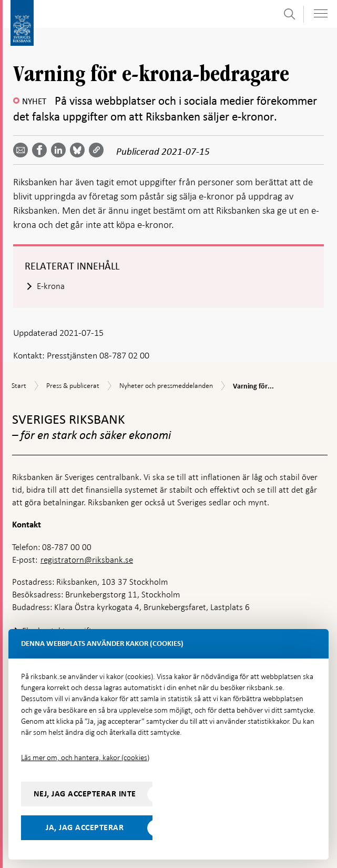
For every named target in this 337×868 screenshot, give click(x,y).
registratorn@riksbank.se (87, 560)
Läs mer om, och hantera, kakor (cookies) (85, 757)
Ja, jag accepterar (85, 827)
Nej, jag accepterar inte (85, 794)
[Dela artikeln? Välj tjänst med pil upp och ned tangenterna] (60, 150)
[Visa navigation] (321, 13)
